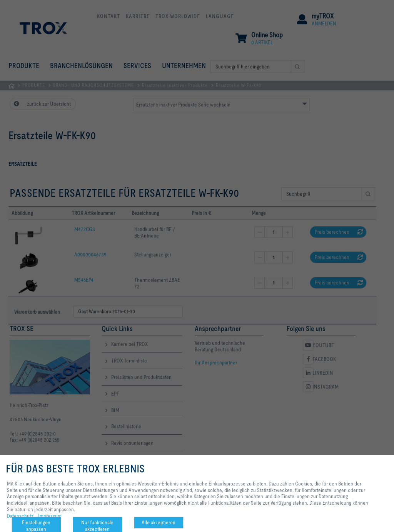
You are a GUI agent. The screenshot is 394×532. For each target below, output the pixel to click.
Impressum (50, 516)
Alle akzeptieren (159, 522)
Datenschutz (20, 516)
